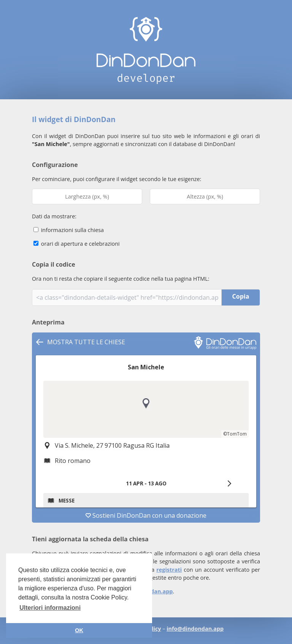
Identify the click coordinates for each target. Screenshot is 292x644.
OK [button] (79, 630)
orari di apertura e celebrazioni (77, 244)
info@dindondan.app (195, 629)
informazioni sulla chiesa (69, 230)
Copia (241, 296)
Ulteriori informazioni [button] (50, 608)
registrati (169, 570)
